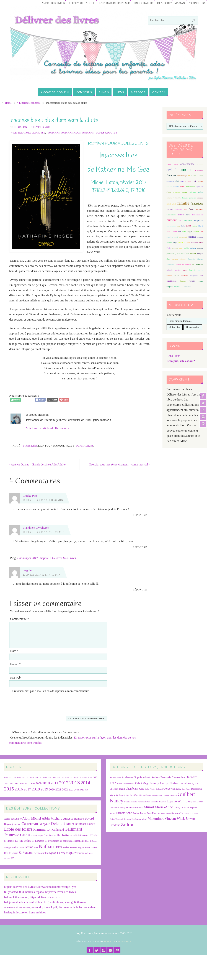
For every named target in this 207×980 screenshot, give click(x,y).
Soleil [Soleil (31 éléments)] (45, 853)
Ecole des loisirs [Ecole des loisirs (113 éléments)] (18, 829)
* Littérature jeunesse (29, 103)
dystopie (200, 187)
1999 (81, 777)
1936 (10, 777)
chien (182, 181)
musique (192, 237)
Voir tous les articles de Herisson (48, 428)
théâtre (169, 275)
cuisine (176, 187)
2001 (90, 777)
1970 (23, 777)
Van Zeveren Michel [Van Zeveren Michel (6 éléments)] (139, 819)
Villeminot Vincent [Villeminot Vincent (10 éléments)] (162, 818)
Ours (201, 242)
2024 (77, 790)
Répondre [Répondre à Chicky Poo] (140, 515)
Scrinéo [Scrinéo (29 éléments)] (38, 853)
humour (172, 220)
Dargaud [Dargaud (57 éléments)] (44, 824)
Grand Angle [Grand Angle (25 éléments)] (37, 836)
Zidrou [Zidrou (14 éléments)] (128, 824)
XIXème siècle (186, 287)
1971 (27, 777)
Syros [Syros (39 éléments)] (53, 853)
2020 (52, 790)
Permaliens (85, 446)
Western (177, 287)
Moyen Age (183, 237)
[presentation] (36, 702)
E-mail (15, 664)
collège (188, 181)
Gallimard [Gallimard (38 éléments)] (58, 830)
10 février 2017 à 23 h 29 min (44, 532)
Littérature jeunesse (112, 3)
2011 (54, 783)
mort (176, 237)
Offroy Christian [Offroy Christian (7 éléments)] (182, 808)
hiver (188, 215)
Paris (169, 248)
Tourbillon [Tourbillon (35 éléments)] (82, 853)
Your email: (174, 315)
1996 (67, 777)
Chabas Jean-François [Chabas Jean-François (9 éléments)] (183, 783)
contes (201, 181)
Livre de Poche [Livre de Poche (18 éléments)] (91, 841)
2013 (75, 783)
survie (201, 270)
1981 (36, 777)
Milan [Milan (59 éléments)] (29, 847)
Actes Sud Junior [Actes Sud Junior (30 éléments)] (13, 819)
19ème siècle (172, 164)
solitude (170, 270)
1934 (6, 777)
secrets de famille (183, 264)
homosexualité (197, 215)
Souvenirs (193, 270)
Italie (183, 226)
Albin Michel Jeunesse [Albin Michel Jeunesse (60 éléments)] (58, 818)
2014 (85, 783)
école (169, 192)
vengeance (194, 275)
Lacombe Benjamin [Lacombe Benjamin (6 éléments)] (159, 802)
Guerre (192, 209)
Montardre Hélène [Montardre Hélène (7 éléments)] (134, 808)
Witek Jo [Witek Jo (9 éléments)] (183, 819)
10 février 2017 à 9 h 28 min (43, 500)
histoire (181, 215)
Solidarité (199, 265)
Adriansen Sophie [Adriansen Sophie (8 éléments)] (132, 777)
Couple (169, 187)
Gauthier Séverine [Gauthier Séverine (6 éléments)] (170, 796)
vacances (185, 275)
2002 (95, 777)
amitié (171, 170)
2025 (82, 790)
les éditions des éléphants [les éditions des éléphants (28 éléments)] (72, 841)
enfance (193, 192)
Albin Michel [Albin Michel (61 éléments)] (32, 818)
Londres (174, 231)
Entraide (200, 198)
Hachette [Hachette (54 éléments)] (63, 835)
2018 (36, 789)
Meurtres (170, 237)
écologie (176, 192)
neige (175, 242)
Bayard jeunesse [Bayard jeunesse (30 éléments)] (12, 824)
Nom (14, 651)
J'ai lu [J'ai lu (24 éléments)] (72, 836)
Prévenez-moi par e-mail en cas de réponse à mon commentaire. (50, 691)
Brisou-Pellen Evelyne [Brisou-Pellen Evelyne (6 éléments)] (126, 784)
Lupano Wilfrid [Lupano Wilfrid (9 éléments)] (177, 801)
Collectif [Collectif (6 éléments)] (159, 789)
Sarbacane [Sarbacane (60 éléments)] (26, 853)
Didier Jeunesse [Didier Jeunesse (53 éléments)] (76, 824)
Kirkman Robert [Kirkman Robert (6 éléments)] (144, 802)
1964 (19, 777)
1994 (58, 777)
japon (189, 226)
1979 (32, 777)
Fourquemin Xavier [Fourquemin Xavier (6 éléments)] (155, 796)
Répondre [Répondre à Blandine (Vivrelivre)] (140, 547)
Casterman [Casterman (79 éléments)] (30, 824)
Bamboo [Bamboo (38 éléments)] (79, 819)
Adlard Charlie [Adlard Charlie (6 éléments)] (115, 778)
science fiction (179, 259)
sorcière (178, 270)
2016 (19, 789)
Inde (178, 226)
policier (193, 248)
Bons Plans (173, 356)
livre (168, 231)
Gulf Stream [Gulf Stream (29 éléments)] (50, 836)
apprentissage (182, 176)
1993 (54, 777)
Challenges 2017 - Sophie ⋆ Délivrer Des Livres (46, 558)
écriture (184, 192)
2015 (9, 789)
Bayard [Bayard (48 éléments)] (89, 818)
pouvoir (200, 248)
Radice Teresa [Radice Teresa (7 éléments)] (139, 813)
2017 (27, 789)
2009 (39, 784)
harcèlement (171, 215)
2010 (46, 783)
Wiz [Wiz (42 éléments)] (13, 858)
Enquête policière (189, 198)
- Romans (53, 133)
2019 (44, 789)
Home (8, 103)
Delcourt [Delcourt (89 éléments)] (58, 824)
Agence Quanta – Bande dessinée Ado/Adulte (38, 464)
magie (190, 231)
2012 (64, 783)
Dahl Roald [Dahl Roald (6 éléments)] (186, 789)
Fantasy (170, 209)
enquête (177, 198)
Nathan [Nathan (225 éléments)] (46, 846)
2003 (6, 784)
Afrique (200, 164)
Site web (15, 678)
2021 (58, 790)
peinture (175, 248)
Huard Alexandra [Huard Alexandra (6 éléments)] (131, 802)
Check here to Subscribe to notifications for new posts (45, 733)
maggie (27, 570)
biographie (170, 181)
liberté (200, 226)
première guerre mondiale (178, 253)
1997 (71, 777)
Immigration (171, 226)
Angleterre (199, 170)
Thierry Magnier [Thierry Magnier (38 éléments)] (66, 853)
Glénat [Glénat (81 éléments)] (25, 835)
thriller (176, 275)
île (180, 221)
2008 (33, 784)
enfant (201, 192)
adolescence (187, 164)
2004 (11, 784)
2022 (65, 790)
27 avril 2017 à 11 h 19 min (42, 575)
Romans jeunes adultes (100, 133)
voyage (192, 281)
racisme (193, 253)
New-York (182, 242)
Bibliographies (142, 3)
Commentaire (20, 619)
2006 (22, 784)
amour (185, 169)
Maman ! (180, 3)
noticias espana (34, 892)
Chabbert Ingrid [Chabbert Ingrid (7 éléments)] (117, 789)
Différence (191, 187)
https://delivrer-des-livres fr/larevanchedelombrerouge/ (37, 887)
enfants (169, 198)
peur (181, 248)
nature (169, 242)
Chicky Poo (30, 496)
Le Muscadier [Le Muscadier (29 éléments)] (52, 841)
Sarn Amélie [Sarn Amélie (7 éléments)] (177, 813)
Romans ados (71, 133)
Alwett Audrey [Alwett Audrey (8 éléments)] (151, 777)
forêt (185, 209)
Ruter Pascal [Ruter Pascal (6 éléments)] (166, 813)
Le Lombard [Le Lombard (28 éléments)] (38, 841)
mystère (200, 237)
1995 (63, 777)
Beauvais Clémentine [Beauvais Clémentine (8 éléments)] (173, 777)
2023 (71, 790)
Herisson (20, 127)
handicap (200, 209)
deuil (182, 187)
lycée (184, 231)
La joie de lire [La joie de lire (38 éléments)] (23, 841)
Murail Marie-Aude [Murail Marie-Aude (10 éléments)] (158, 807)
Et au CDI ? (163, 3)
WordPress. (125, 941)
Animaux (171, 175)
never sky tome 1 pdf (44, 907)
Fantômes (178, 209)
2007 (27, 784)
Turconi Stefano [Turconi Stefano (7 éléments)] (123, 819)
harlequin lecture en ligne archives (25, 913)
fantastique (197, 204)
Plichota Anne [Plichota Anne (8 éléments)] (124, 813)
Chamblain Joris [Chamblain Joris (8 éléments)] (135, 789)
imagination (199, 221)
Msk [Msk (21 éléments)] (36, 847)
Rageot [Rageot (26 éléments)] (81, 847)
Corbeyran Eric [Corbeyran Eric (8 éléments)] (172, 789)
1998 (76, 777)
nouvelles (195, 242)
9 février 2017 (41, 127)
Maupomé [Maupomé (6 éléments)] (192, 802)
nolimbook (57, 902)
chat (177, 181)
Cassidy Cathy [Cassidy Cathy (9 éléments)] (158, 783)
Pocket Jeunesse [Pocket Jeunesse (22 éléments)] (70, 847)
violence (183, 281)
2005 (16, 784)
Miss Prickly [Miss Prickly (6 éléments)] (120, 808)
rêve (168, 259)
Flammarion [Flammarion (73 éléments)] (42, 830)
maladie (196, 231)
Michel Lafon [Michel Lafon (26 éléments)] (18, 847)
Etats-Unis (171, 204)
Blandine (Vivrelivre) (36, 528)
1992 (49, 777)
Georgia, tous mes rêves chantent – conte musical (119, 464)
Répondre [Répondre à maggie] (140, 590)
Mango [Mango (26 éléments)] (7, 847)
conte (194, 181)
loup (179, 231)
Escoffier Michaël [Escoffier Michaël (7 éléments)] (138, 795)
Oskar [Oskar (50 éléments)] (58, 847)
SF (193, 265)
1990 (45, 777)
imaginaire (188, 221)
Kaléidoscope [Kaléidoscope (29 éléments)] (82, 836)
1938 (15, 777)
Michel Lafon (30, 446)
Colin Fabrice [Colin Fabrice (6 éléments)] (150, 789)
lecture (195, 226)
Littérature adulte (78, 3)
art (189, 176)
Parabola (110, 941)
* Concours (197, 3)
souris (185, 270)
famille (183, 203)
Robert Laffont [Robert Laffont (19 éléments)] (91, 847)
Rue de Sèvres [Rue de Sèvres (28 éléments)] (11, 853)
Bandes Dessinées (48, 3)
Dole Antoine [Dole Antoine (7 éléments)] (122, 795)
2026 (86, 790)
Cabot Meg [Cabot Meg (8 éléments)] (142, 783)
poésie (186, 248)
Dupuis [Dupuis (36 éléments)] (91, 824)
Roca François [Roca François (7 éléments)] (154, 813)
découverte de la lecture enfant (77, 907)
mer (201, 231)
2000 (85, 777)
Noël (188, 242)
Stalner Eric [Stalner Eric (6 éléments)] (189, 813)
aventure (197, 175)
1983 (40, 777)
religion (200, 254)
